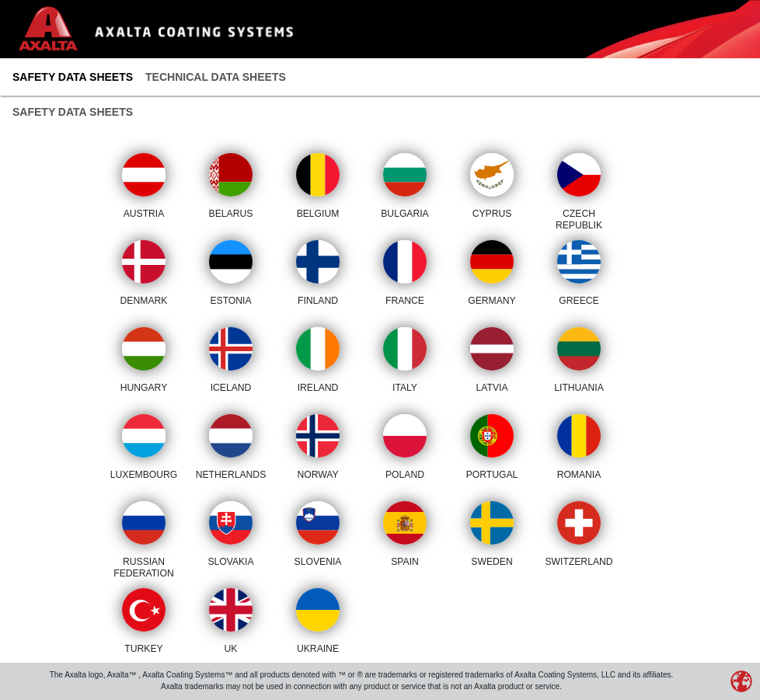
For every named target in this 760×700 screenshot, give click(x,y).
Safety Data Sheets (73, 77)
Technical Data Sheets (216, 77)
